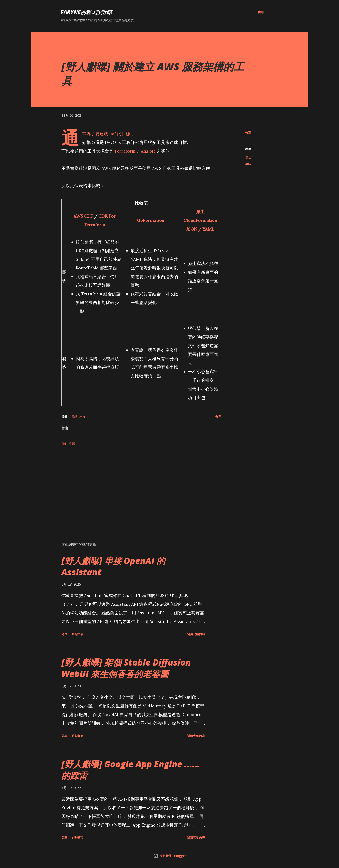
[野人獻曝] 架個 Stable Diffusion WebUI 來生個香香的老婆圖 (126, 668)
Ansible (148, 151)
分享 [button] (248, 133)
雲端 (248, 158)
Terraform (125, 151)
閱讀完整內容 (196, 634)
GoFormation (151, 220)
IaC (113, 134)
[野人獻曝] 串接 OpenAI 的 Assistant (113, 566)
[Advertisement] (134, 488)
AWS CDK (83, 216)
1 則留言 (77, 838)
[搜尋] (261, 12)
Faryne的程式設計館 (86, 12)
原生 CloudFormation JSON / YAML (200, 220)
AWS (248, 164)
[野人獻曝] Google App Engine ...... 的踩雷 (131, 770)
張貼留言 (68, 443)
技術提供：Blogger (169, 856)
